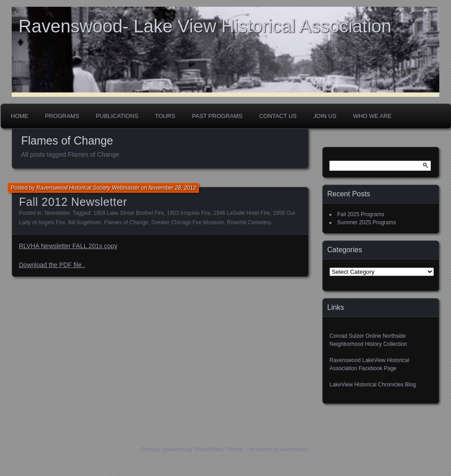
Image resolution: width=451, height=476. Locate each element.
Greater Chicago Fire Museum (187, 222)
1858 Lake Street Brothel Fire (129, 213)
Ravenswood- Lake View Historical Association (205, 26)
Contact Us (278, 116)
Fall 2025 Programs (361, 214)
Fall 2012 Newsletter (73, 202)
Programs (62, 116)
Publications (117, 116)
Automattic (295, 449)
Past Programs (217, 116)
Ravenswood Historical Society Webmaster (88, 188)
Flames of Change (126, 222)
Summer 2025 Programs (367, 222)
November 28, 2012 (172, 188)
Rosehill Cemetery (249, 222)
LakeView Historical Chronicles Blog (373, 385)
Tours (165, 116)
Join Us (325, 116)
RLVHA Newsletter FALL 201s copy (68, 246)
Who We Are (372, 116)
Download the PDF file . (52, 265)
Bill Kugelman (84, 222)
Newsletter (57, 213)
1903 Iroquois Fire (189, 213)
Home (20, 116)
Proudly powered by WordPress (182, 449)
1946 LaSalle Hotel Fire (241, 213)
